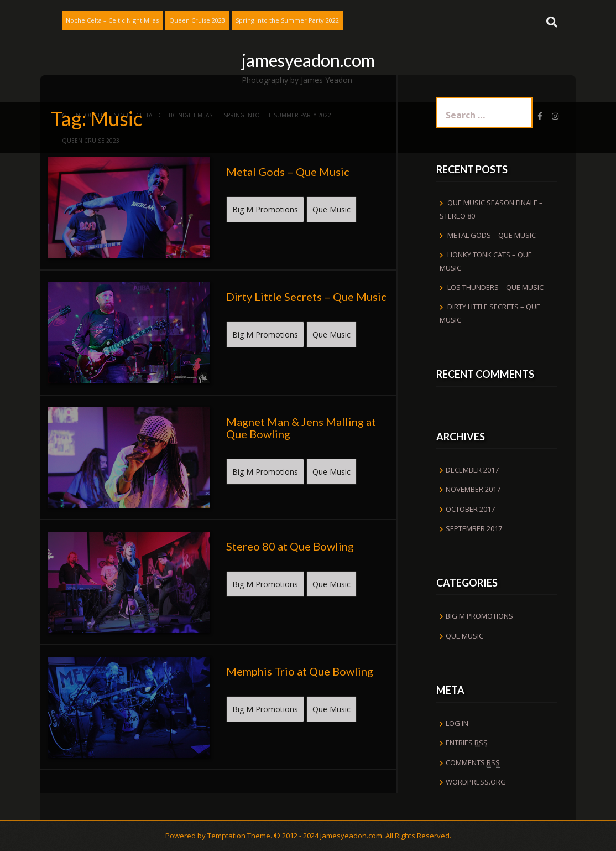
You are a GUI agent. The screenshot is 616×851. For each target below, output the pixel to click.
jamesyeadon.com (308, 60)
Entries (467, 743)
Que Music (332, 209)
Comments (473, 763)
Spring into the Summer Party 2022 (287, 20)
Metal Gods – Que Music (492, 235)
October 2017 (470, 509)
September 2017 (474, 528)
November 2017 (473, 489)
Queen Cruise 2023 (197, 20)
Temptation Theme (239, 836)
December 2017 (472, 470)
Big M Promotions (265, 209)
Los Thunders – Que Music (495, 287)
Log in (457, 723)
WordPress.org (476, 782)
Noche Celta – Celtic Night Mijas (112, 20)
